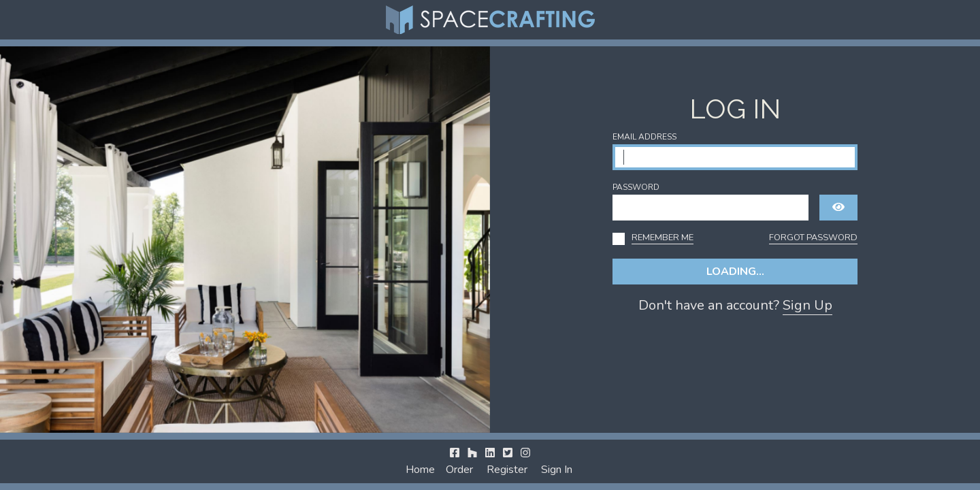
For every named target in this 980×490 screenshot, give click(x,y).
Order (459, 470)
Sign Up (807, 305)
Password (636, 187)
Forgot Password (813, 238)
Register (507, 470)
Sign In (557, 470)
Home (420, 470)
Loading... (735, 272)
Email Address (644, 137)
